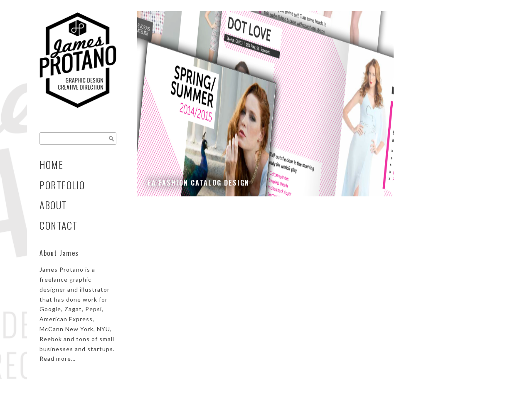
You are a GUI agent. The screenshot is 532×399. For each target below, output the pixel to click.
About (53, 205)
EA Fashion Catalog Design (198, 183)
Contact (59, 225)
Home (51, 165)
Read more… (58, 358)
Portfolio (62, 185)
